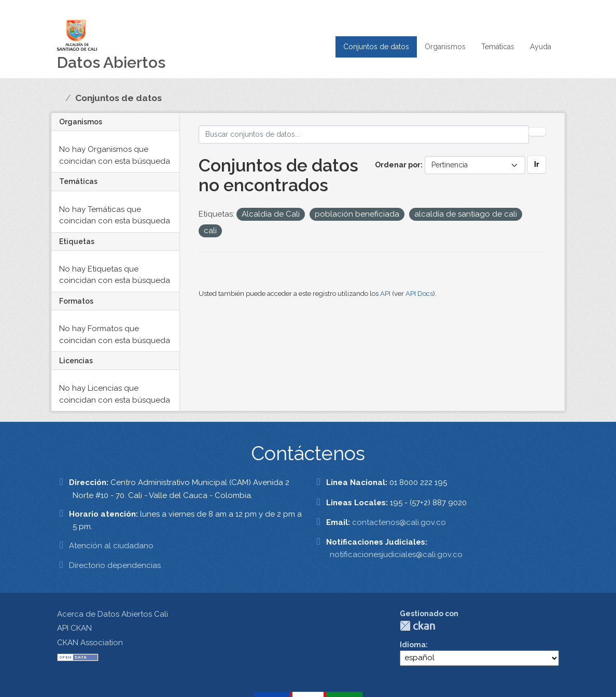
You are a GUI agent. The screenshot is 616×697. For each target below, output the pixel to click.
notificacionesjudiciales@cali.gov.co (396, 554)
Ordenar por (398, 165)
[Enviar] (537, 132)
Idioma (413, 645)
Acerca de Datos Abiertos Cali (113, 614)
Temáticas (498, 47)
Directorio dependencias (115, 565)
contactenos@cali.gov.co (399, 522)
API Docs (419, 294)
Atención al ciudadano (111, 546)
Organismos (445, 47)
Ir (537, 164)
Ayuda (541, 47)
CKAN (417, 626)
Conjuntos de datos (376, 47)
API (385, 294)
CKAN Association (90, 643)
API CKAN (74, 628)
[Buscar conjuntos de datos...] (364, 134)
